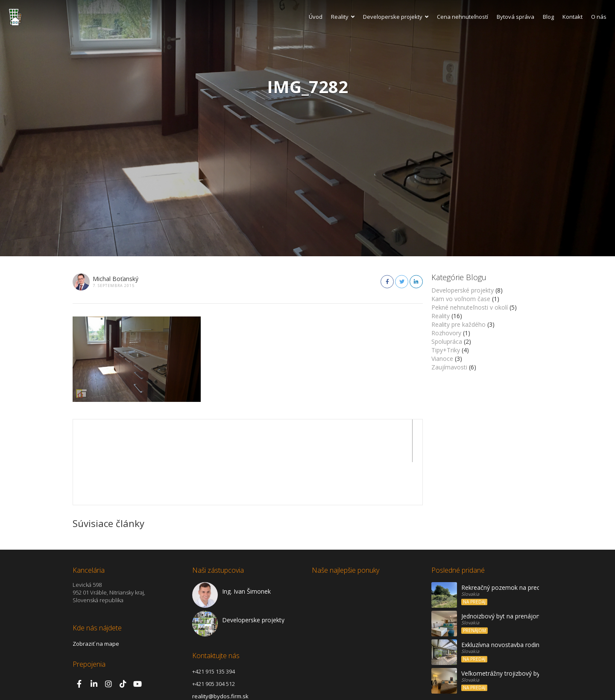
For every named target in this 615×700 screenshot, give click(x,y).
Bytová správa (515, 17)
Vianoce (442, 359)
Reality (343, 17)
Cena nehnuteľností (463, 17)
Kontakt (573, 17)
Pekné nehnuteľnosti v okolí (470, 307)
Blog (548, 17)
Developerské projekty (463, 290)
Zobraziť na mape (96, 601)
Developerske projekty (396, 17)
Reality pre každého (458, 324)
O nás (599, 17)
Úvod (316, 17)
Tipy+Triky (446, 350)
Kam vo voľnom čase (461, 299)
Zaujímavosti (449, 367)
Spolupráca (447, 341)
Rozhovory (446, 333)
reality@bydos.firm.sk (220, 653)
